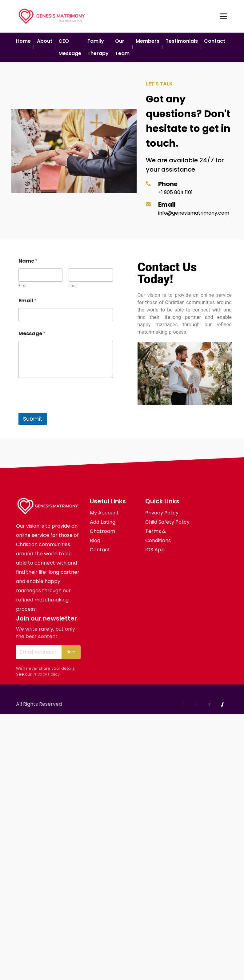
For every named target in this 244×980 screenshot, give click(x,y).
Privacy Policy (46, 674)
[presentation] (65, 409)
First (23, 286)
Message (32, 333)
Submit (33, 419)
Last (73, 286)
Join (71, 652)
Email (28, 301)
